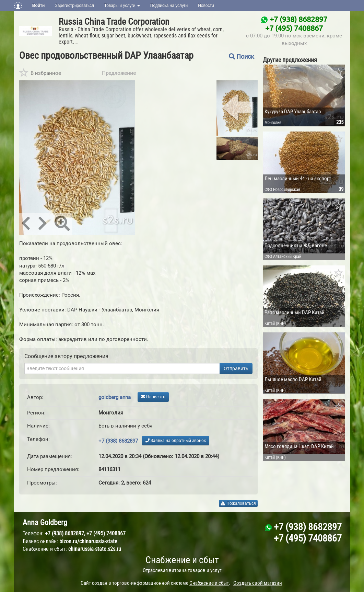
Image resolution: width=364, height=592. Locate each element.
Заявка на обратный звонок (176, 441)
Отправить (236, 368)
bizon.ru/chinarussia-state (88, 541)
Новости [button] (206, 5)
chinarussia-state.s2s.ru (95, 549)
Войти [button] (39, 5)
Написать (153, 397)
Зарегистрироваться (74, 5)
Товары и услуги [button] (122, 5)
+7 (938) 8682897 (298, 19)
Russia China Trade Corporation (114, 22)
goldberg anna (115, 397)
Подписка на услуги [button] (169, 5)
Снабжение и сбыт (182, 560)
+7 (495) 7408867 (294, 28)
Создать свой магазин (258, 583)
